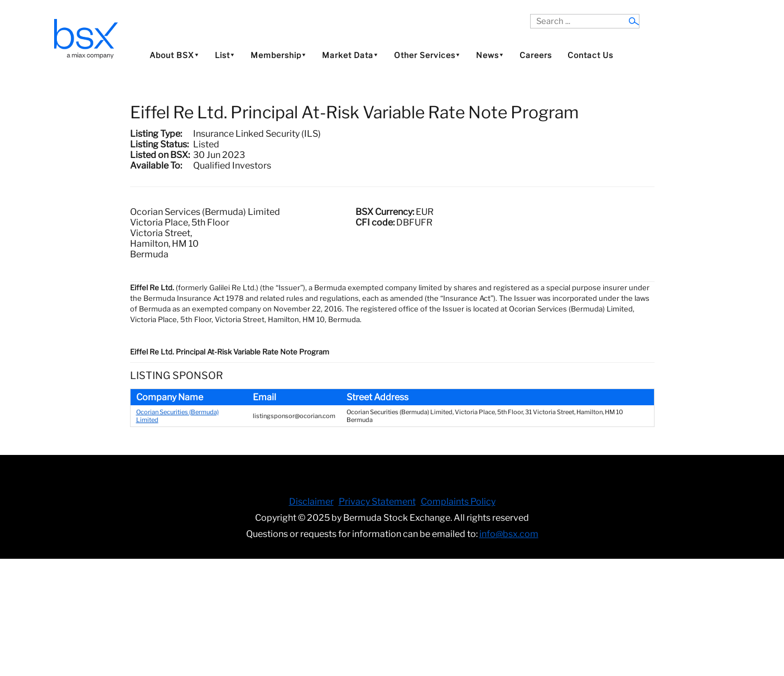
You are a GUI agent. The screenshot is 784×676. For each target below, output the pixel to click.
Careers (536, 55)
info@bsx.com (509, 534)
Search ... (530, 14)
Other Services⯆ (427, 55)
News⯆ (490, 55)
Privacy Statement (377, 502)
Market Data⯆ (350, 55)
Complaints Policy (458, 502)
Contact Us (590, 55)
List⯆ (225, 55)
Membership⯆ (278, 55)
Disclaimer (311, 502)
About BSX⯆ (174, 55)
